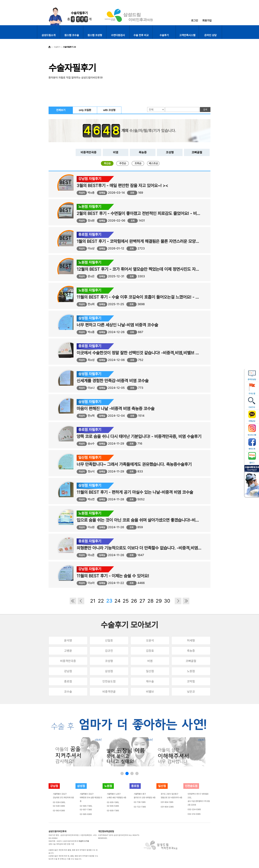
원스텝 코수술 (72, 35)
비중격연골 (109, 692)
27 (142, 601)
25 (126, 601)
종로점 (68, 681)
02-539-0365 (59, 802)
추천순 (123, 163)
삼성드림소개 (49, 35)
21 (93, 601)
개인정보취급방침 (106, 831)
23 (109, 601)
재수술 (150, 681)
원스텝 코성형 (95, 35)
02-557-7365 (86, 810)
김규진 (109, 651)
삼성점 (109, 671)
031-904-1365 (167, 802)
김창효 (150, 651)
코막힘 (191, 681)
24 (118, 601)
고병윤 (68, 651)
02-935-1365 (113, 802)
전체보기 (61, 110)
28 (150, 601)
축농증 (143, 152)
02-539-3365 (59, 806)
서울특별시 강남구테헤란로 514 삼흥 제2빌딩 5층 (91, 798)
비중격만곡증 (89, 152)
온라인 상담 (210, 35)
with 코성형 (109, 110)
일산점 (150, 671)
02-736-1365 (140, 802)
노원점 (191, 671)
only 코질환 (85, 110)
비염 (116, 152)
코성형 (170, 152)
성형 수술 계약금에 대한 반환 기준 (61, 844)
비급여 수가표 (84, 841)
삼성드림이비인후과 (57, 831)
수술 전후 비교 (141, 35)
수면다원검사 (118, 35)
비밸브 (150, 692)
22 (101, 601)
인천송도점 (109, 681)
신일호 (109, 640)
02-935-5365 (113, 806)
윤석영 (68, 640)
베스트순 (153, 163)
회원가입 (207, 21)
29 (159, 601)
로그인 (195, 21)
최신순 (107, 163)
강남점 (68, 671)
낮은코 (191, 692)
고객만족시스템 (187, 35)
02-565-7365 (86, 806)
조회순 (138, 163)
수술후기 (164, 35)
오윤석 (150, 640)
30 (167, 601)
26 (134, 601)
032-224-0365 (194, 809)
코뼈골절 (197, 152)
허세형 (191, 640)
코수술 (68, 692)
